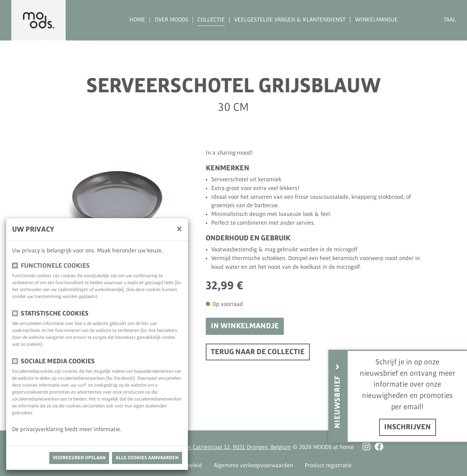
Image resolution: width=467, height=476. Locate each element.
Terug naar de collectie (258, 352)
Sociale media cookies (58, 361)
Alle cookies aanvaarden (147, 458)
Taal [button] (450, 20)
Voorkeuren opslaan (79, 458)
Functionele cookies (55, 266)
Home (137, 20)
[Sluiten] (179, 229)
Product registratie (328, 466)
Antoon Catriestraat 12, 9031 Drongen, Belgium (232, 447)
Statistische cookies (55, 314)
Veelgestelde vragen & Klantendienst (290, 20)
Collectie (211, 20)
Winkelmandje (376, 20)
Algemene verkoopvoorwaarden (253, 466)
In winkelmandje (245, 326)
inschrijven (408, 427)
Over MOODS (171, 20)
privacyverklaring (42, 429)
